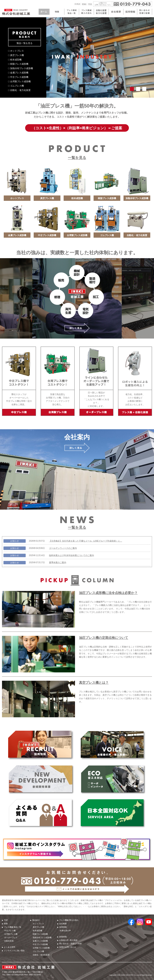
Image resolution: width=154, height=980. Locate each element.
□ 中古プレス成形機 (18, 77)
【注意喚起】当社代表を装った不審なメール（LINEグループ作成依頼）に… (86, 541)
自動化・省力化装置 (41, 955)
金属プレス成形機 (40, 941)
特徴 (6, 924)
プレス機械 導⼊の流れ (69, 920)
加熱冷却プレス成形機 (42, 938)
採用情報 (63, 927)
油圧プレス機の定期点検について (104, 638)
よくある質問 (9, 947)
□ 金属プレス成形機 (18, 73)
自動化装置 (9, 941)
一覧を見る (77, 158)
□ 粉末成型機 (15, 60)
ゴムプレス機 (38, 951)
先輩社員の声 (65, 931)
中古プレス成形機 (40, 944)
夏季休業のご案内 (58, 562)
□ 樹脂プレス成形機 (18, 64)
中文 (90, 4)
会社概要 (63, 924)
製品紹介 (36, 920)
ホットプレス (38, 924)
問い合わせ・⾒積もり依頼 (70, 944)
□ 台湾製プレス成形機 (19, 81)
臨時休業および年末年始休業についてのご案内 (72, 555)
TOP (6, 920)
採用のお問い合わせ (68, 947)
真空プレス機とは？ (94, 683)
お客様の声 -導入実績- (69, 940)
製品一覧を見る (25, 43)
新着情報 (63, 937)
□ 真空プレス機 (16, 55)
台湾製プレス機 (11, 934)
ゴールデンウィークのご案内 (63, 548)
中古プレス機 (10, 931)
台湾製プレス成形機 (41, 948)
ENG (84, 4)
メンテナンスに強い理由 (14, 951)
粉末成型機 (37, 931)
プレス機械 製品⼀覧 (13, 927)
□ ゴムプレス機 (16, 86)
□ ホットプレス (16, 51)
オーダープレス (11, 938)
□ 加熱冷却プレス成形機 (21, 68)
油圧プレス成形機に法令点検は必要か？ (108, 593)
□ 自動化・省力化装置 (19, 90)
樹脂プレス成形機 (40, 934)
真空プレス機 (38, 927)
